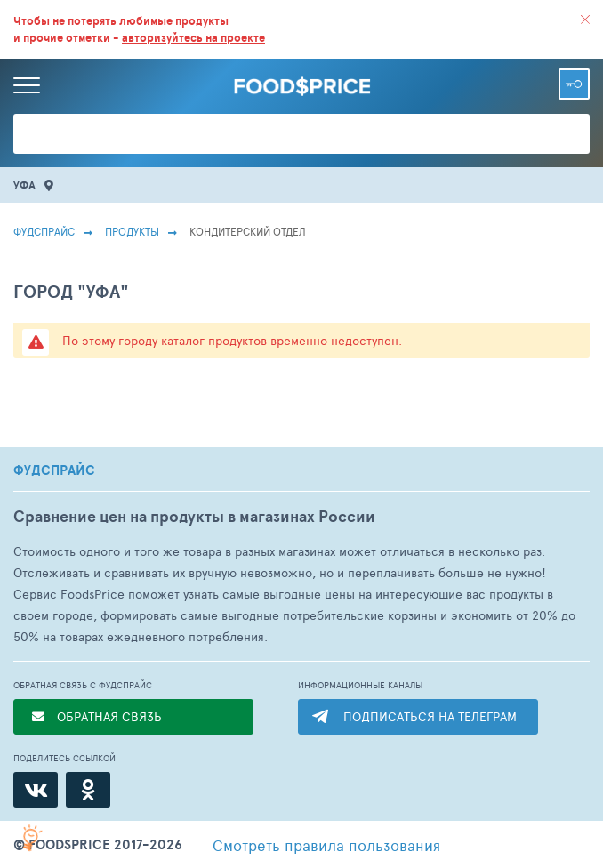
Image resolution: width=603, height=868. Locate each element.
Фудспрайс (44, 231)
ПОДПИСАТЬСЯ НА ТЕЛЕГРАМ (430, 716)
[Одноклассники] (88, 790)
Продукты (132, 231)
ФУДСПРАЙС (54, 470)
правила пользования (326, 845)
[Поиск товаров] (301, 134)
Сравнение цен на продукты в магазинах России (194, 516)
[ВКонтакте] (36, 790)
